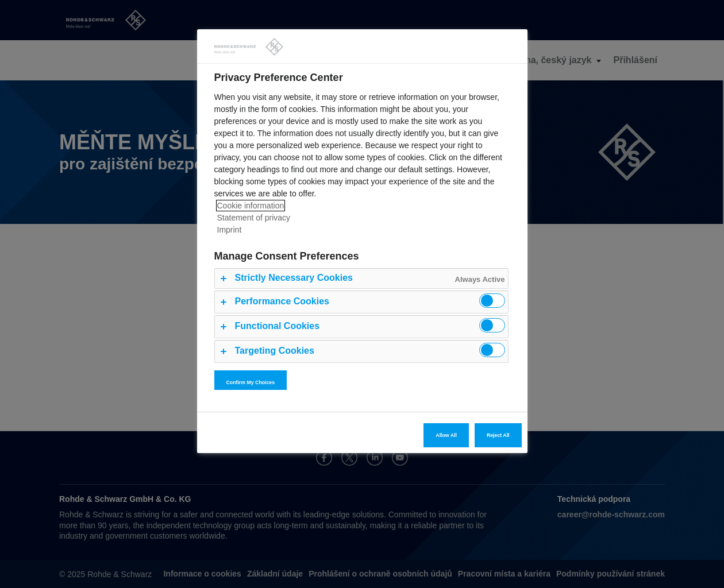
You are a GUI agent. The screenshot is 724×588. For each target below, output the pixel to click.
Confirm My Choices (251, 382)
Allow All (446, 435)
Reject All (498, 435)
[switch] (492, 301)
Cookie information (251, 206)
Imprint (230, 230)
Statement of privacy (254, 218)
